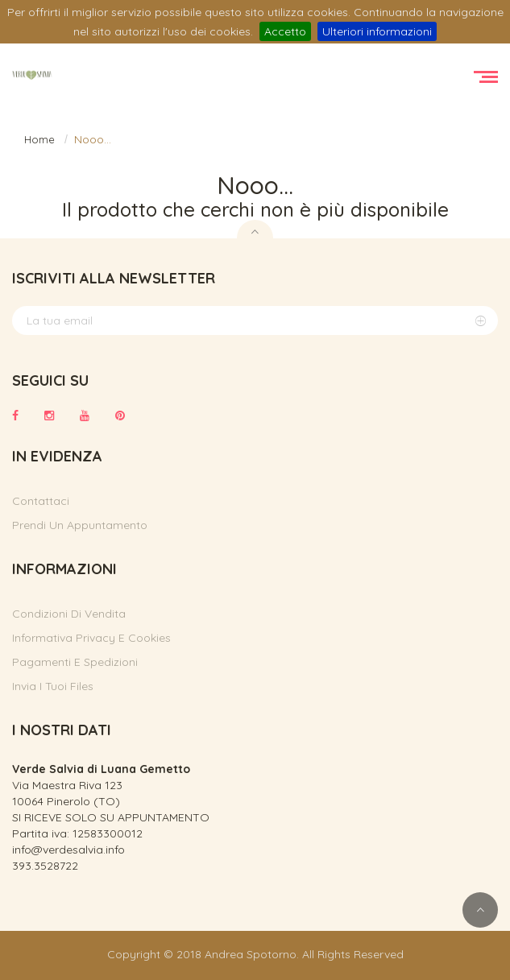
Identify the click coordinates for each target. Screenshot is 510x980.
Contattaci (41, 501)
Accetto (285, 31)
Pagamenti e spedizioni (75, 662)
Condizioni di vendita (69, 614)
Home (39, 139)
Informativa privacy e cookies (91, 638)
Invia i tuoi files (53, 686)
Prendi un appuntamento (80, 525)
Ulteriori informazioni (377, 31)
